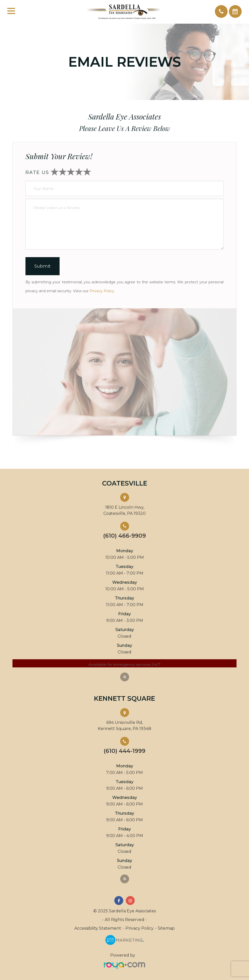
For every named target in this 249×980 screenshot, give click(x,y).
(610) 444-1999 (124, 751)
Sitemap (166, 928)
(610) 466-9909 (124, 536)
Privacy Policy (102, 291)
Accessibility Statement (98, 928)
